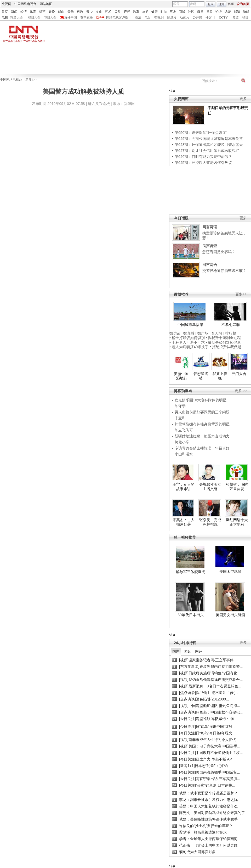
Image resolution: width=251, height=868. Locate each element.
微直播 (189, 333)
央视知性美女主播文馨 (210, 487)
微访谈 (175, 333)
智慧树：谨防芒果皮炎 (237, 487)
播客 (209, 17)
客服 (231, 4)
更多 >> (241, 391)
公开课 (197, 17)
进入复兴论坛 (99, 104)
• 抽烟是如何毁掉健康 (223, 342)
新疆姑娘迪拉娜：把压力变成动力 (202, 436)
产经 (127, 12)
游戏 (246, 12)
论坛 (219, 12)
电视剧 (159, 17)
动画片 (185, 17)
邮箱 (237, 12)
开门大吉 (239, 374)
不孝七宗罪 (231, 325)
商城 (182, 12)
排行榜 (231, 333)
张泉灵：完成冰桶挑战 (210, 522)
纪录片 (172, 17)
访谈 (228, 12)
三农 (173, 12)
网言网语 (210, 227)
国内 (176, 651)
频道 (236, 17)
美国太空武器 (230, 572)
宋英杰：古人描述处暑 (184, 522)
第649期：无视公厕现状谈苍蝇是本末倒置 (209, 139)
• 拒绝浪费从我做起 (226, 347)
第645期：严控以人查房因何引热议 (203, 163)
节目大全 (50, 17)
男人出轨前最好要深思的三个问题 (202, 412)
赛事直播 (87, 17)
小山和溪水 (184, 454)
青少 (89, 12)
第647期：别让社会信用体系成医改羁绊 (207, 151)
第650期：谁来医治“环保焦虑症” (201, 133)
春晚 (52, 12)
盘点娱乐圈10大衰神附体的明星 (201, 400)
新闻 (14, 12)
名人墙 (217, 333)
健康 (155, 12)
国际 (187, 651)
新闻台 (30, 80)
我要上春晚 (220, 376)
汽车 (136, 12)
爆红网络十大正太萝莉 (237, 522)
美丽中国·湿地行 (182, 376)
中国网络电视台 (25, 4)
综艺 (42, 12)
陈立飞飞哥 (184, 430)
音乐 (71, 12)
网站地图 (46, 4)
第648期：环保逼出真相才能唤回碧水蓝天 (209, 145)
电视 (5, 17)
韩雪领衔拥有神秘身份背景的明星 (202, 424)
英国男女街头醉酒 (230, 615)
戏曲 (61, 12)
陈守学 (180, 406)
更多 (243, 99)
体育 (33, 12)
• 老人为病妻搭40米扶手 (189, 347)
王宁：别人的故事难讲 (184, 487)
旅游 (145, 12)
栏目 (245, 17)
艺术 (108, 12)
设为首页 (243, 4)
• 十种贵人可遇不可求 (188, 342)
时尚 (164, 12)
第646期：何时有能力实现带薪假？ (203, 157)
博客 (209, 12)
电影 (148, 17)
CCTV (223, 17)
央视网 (7, 4)
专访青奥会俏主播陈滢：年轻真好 (202, 448)
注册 (222, 4)
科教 (80, 12)
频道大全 (16, 17)
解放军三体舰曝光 (191, 572)
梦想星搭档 (201, 376)
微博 (200, 12)
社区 (191, 12)
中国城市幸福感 (190, 325)
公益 (118, 12)
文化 (99, 12)
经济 (24, 12)
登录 (211, 4)
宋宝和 (180, 418)
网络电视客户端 (117, 17)
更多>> (241, 294)
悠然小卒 (182, 442)
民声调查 (210, 246)
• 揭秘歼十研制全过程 (223, 338)
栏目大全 (34, 17)
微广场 (203, 333)
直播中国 (71, 17)
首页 (5, 12)
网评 (199, 651)
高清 (138, 17)
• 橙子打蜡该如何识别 (187, 338)
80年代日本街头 (191, 615)
